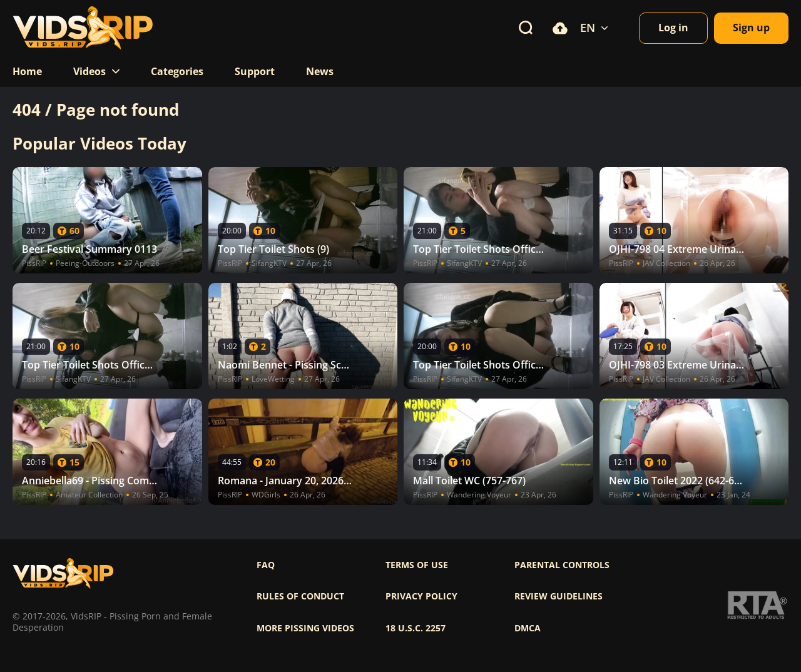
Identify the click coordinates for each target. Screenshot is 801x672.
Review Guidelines (559, 596)
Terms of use (417, 565)
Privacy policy (421, 596)
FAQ (266, 565)
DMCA (528, 628)
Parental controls (562, 565)
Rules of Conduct (300, 596)
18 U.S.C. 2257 (416, 628)
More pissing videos (305, 628)
